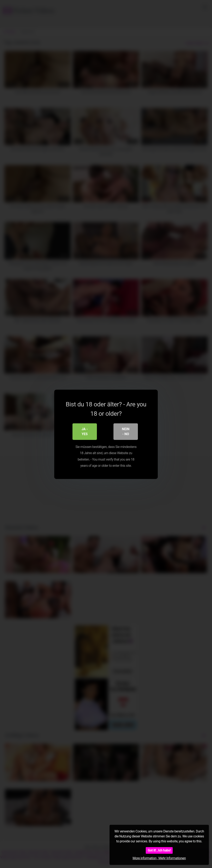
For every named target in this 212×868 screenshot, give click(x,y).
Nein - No (126, 431)
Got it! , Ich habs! (159, 850)
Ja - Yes (85, 431)
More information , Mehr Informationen (159, 858)
